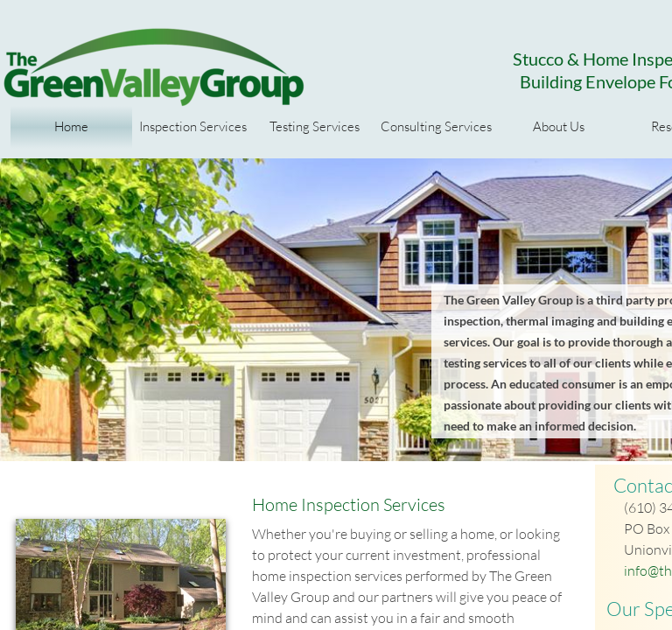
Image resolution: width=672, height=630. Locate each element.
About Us (559, 126)
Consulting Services (436, 126)
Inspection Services (193, 126)
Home (71, 126)
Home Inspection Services (349, 504)
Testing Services (315, 126)
